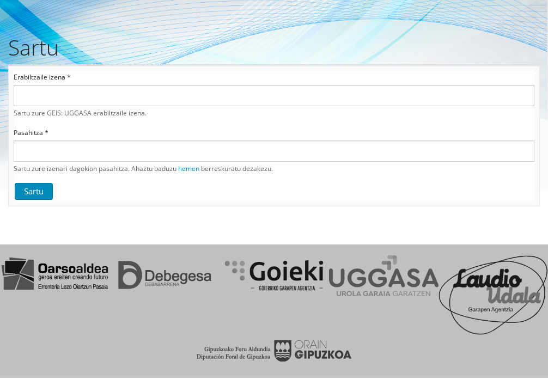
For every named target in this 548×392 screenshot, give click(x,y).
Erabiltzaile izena (42, 77)
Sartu (34, 191)
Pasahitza (31, 133)
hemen (189, 169)
